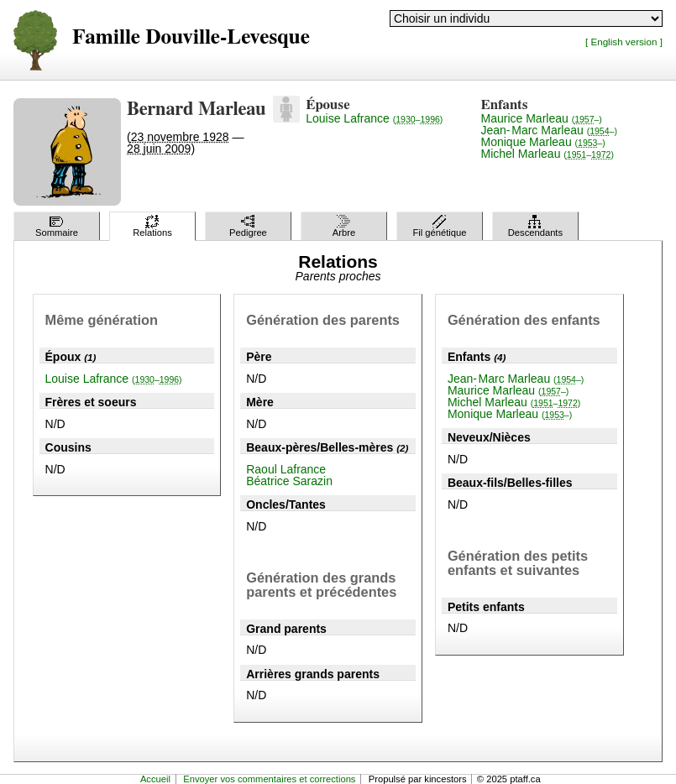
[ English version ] (624, 42)
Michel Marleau (548, 154)
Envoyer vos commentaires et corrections (269, 779)
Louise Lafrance (374, 118)
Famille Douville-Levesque (191, 37)
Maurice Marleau (542, 118)
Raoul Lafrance (286, 469)
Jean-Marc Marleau (549, 130)
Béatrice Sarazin (289, 481)
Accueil (155, 779)
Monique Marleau (543, 142)
